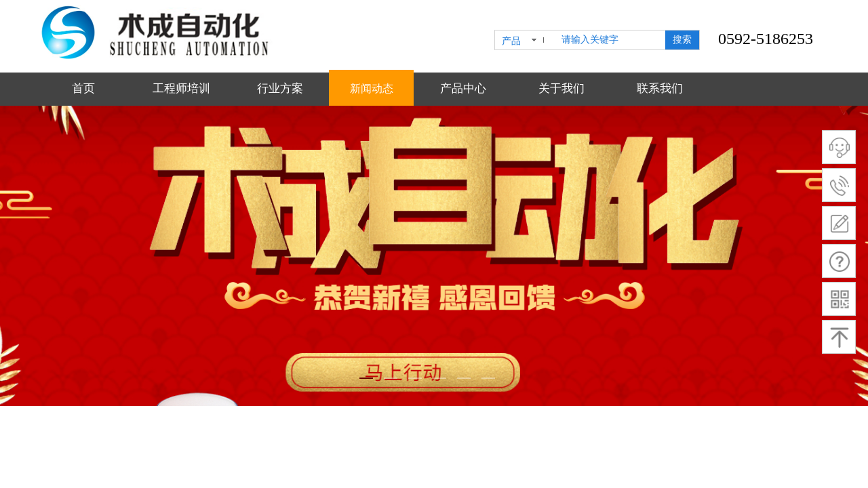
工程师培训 (181, 88)
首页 (83, 88)
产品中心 (463, 88)
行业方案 (280, 88)
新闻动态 (372, 88)
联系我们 (660, 88)
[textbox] (611, 40)
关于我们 (561, 88)
